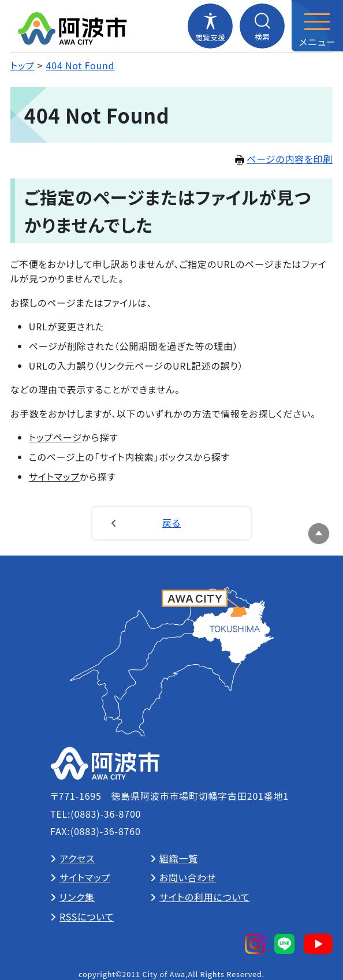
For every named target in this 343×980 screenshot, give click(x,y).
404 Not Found (81, 65)
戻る (171, 523)
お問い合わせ (188, 877)
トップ (23, 65)
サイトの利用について (205, 897)
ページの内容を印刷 (284, 159)
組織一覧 (179, 858)
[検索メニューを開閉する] (262, 26)
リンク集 (77, 897)
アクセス (77, 858)
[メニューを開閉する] (317, 26)
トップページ (55, 437)
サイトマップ (54, 476)
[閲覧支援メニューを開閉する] (210, 26)
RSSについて (87, 916)
